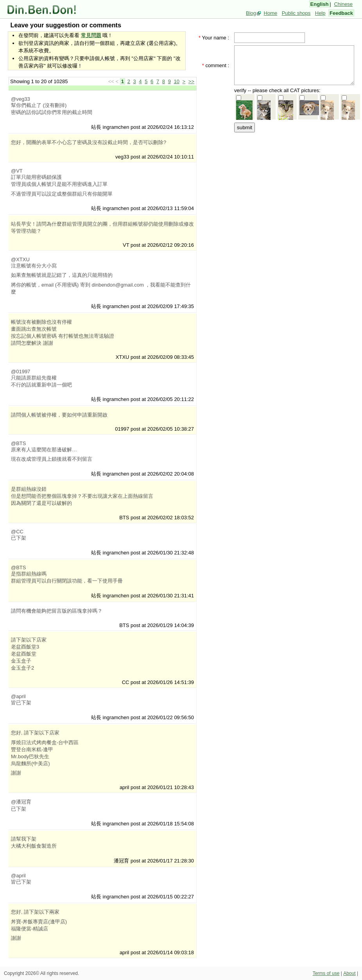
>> (191, 81)
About (349, 973)
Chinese (343, 4)
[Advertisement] (269, 251)
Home (271, 13)
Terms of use (326, 973)
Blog (251, 13)
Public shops (296, 13)
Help (320, 13)
